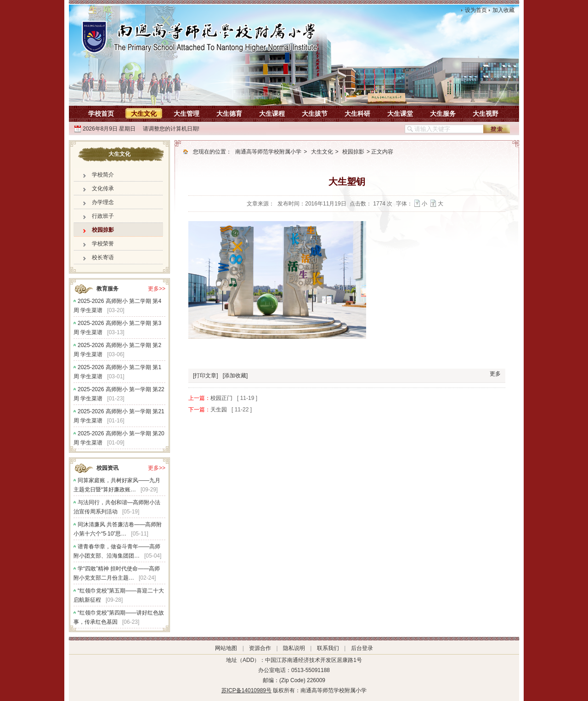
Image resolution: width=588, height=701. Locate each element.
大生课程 (272, 114)
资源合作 (260, 648)
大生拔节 (315, 114)
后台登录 (362, 648)
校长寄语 (103, 257)
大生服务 (443, 114)
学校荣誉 (103, 244)
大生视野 (486, 114)
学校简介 (103, 175)
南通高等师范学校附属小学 (268, 152)
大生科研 (357, 114)
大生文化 (144, 114)
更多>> (157, 289)
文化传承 (103, 188)
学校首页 (101, 114)
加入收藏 (503, 10)
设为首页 (476, 10)
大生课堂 (400, 114)
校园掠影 (103, 230)
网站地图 (226, 648)
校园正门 (221, 398)
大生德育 (229, 114)
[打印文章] (206, 376)
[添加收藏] (235, 376)
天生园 (219, 410)
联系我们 (328, 648)
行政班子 (103, 216)
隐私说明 (294, 648)
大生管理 (187, 114)
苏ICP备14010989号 (246, 690)
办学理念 (103, 202)
